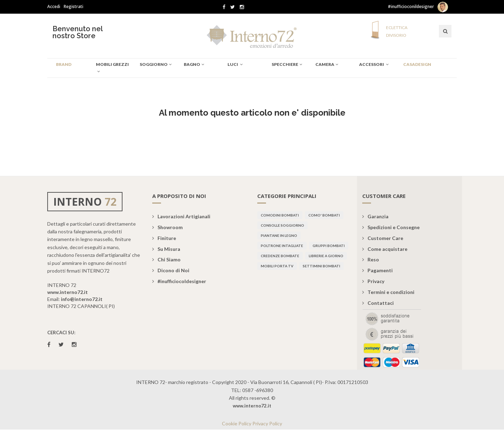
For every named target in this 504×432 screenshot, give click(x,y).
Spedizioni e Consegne (391, 227)
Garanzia (375, 216)
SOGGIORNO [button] (156, 64)
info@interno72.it (82, 299)
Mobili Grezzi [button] (112, 68)
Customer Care (383, 238)
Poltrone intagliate (282, 246)
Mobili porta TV (277, 266)
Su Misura (166, 249)
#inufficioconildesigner (411, 6)
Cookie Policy (237, 423)
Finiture (164, 238)
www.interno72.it (68, 292)
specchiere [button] (287, 64)
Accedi (54, 6)
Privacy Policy (267, 423)
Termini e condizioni (388, 292)
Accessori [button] (374, 64)
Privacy (373, 281)
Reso (371, 259)
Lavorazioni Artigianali (181, 216)
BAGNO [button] (194, 64)
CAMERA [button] (327, 64)
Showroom (167, 227)
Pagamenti (377, 270)
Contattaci (378, 303)
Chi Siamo (166, 259)
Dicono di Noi (171, 270)
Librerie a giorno (326, 256)
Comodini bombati (280, 215)
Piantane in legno (279, 235)
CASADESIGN (417, 64)
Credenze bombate (280, 256)
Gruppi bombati (329, 246)
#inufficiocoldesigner (179, 281)
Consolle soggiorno (282, 225)
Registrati (73, 6)
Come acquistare (385, 249)
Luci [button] (235, 64)
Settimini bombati (321, 266)
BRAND (64, 64)
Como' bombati (324, 215)
